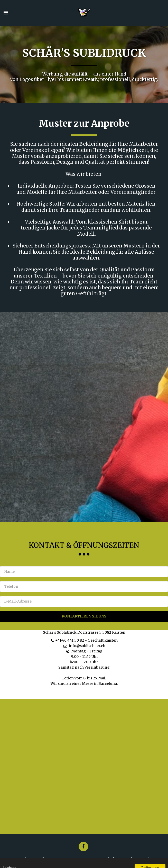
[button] (6, 12)
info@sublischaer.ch (84, 648)
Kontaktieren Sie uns (84, 619)
